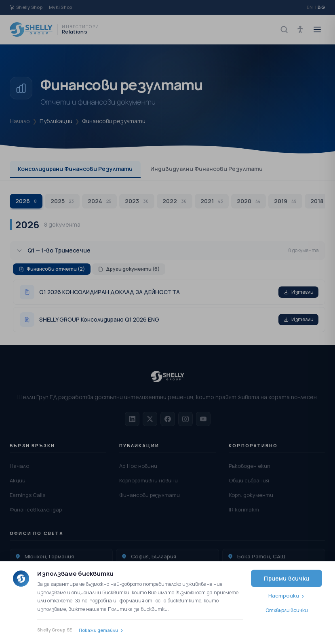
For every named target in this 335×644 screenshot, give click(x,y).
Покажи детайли (98, 630)
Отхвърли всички (287, 610)
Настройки (284, 596)
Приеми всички (287, 578)
